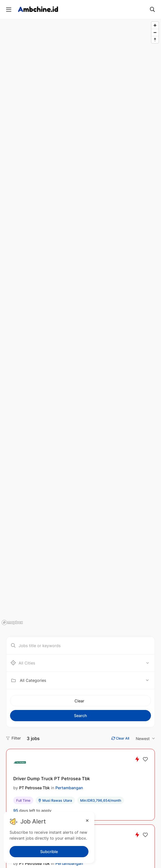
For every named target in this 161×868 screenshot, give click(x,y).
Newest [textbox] (143, 739)
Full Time (23, 800)
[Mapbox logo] (12, 622)
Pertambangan (69, 788)
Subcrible (49, 852)
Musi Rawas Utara (55, 800)
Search (80, 716)
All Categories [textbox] (33, 680)
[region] (80, 323)
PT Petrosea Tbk (34, 788)
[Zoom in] (155, 25)
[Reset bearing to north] (155, 40)
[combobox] (84, 680)
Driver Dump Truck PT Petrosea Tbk (52, 779)
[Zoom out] (155, 32)
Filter (13, 738)
